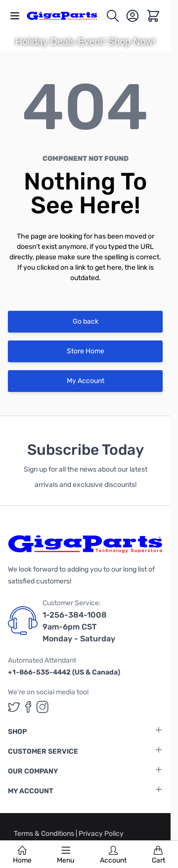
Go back (86, 321)
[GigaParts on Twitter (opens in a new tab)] (14, 707)
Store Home (86, 351)
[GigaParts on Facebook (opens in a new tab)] (28, 707)
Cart (158, 855)
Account (113, 855)
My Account (86, 381)
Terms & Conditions (45, 834)
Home (22, 855)
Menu (66, 855)
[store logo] (66, 16)
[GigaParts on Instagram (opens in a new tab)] (43, 707)
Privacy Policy (101, 834)
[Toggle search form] (113, 16)
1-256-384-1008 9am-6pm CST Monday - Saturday (79, 627)
